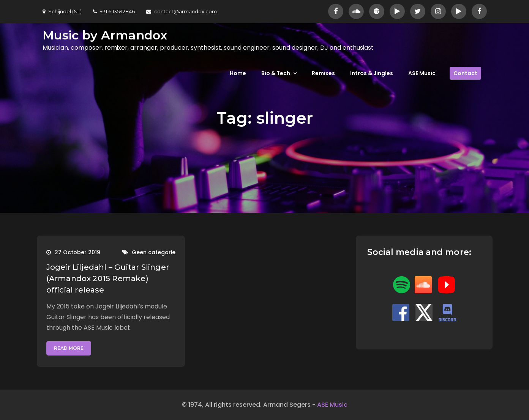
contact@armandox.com (182, 11)
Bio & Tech (276, 73)
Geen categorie (154, 252)
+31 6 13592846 (114, 11)
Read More (69, 348)
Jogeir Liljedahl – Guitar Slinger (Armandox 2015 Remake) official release (108, 278)
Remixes (323, 73)
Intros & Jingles (372, 73)
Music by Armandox (105, 35)
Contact (465, 73)
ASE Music (422, 73)
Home (238, 73)
